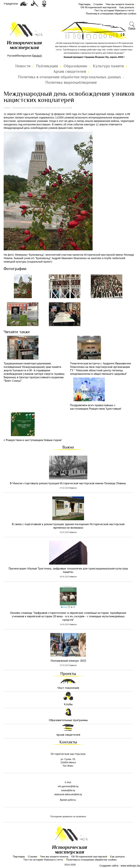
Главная (7, 108)
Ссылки (98, 4)
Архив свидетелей (70, 72)
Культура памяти (108, 66)
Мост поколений (68, 688)
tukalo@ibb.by (68, 790)
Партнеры (84, 4)
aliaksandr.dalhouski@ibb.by (68, 794)
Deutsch (37, 56)
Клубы (68, 704)
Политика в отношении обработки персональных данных (70, 77)
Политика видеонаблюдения (71, 83)
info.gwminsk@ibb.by (68, 786)
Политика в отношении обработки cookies (111, 14)
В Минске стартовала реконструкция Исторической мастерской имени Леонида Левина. (68, 483)
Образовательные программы (68, 720)
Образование (75, 66)
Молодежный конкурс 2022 (68, 661)
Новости (23, 66)
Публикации (47, 66)
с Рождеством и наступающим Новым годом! (33, 440)
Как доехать (127, 7)
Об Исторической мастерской (98, 7)
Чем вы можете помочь (120, 4)
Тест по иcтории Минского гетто (114, 10)
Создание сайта (109, 866)
